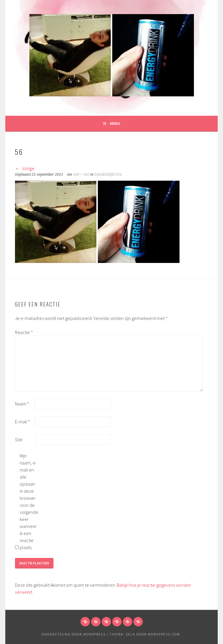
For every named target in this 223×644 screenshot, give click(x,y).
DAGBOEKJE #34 (108, 175)
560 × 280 (81, 175)
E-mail (22, 422)
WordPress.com (164, 634)
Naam (22, 404)
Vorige (25, 168)
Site (19, 440)
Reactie (24, 332)
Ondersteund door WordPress (74, 634)
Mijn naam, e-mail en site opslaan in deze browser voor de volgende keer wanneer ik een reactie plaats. (29, 502)
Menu (115, 123)
